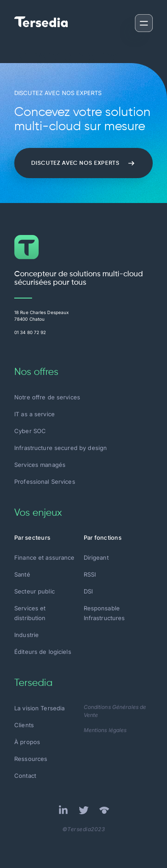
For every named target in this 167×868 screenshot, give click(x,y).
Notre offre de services (47, 397)
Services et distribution (30, 613)
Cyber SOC (30, 431)
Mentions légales (105, 730)
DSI (88, 591)
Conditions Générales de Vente (115, 711)
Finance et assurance (45, 557)
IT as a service (35, 414)
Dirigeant (96, 557)
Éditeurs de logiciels (43, 652)
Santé (22, 574)
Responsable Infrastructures (104, 613)
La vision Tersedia (39, 708)
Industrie (26, 635)
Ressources (31, 759)
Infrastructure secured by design (61, 448)
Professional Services (45, 482)
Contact (25, 776)
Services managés (40, 465)
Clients (24, 725)
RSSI (90, 574)
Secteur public (35, 591)
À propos (27, 742)
